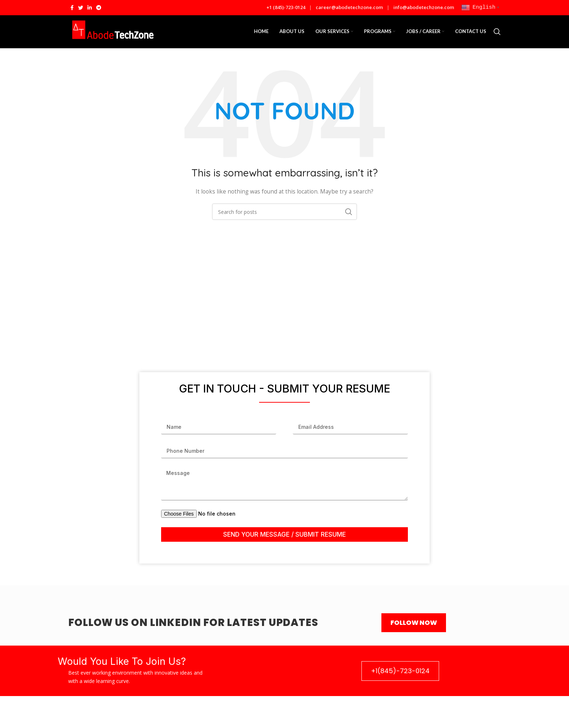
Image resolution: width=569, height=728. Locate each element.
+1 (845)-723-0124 (286, 7)
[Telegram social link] (99, 8)
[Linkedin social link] (90, 8)
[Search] (497, 32)
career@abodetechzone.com (350, 7)
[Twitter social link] (81, 8)
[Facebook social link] (72, 8)
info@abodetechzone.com (424, 7)
